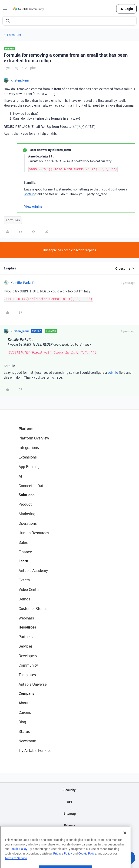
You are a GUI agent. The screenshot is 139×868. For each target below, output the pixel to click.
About (24, 703)
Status (24, 731)
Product (25, 504)
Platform (26, 429)
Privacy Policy (63, 863)
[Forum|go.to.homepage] (28, 9)
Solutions (26, 495)
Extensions (28, 457)
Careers (25, 712)
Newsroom (27, 741)
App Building (29, 467)
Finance (25, 552)
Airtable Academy (33, 570)
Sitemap (70, 814)
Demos (24, 599)
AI (20, 476)
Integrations (29, 448)
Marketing (27, 514)
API (69, 802)
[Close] (125, 842)
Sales (23, 542)
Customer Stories (33, 609)
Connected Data (32, 486)
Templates (27, 675)
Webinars (26, 618)
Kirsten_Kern (20, 80)
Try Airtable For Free (35, 750)
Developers (28, 656)
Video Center (29, 590)
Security (69, 790)
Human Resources (34, 533)
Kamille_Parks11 (23, 283)
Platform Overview (34, 438)
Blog (22, 722)
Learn (23, 561)
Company (26, 693)
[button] (5, 10)
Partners (26, 637)
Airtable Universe (33, 684)
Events (24, 580)
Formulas (14, 35)
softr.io (29, 194)
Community (28, 665)
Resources (27, 627)
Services (26, 646)
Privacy (70, 825)
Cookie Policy (18, 858)
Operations (28, 523)
